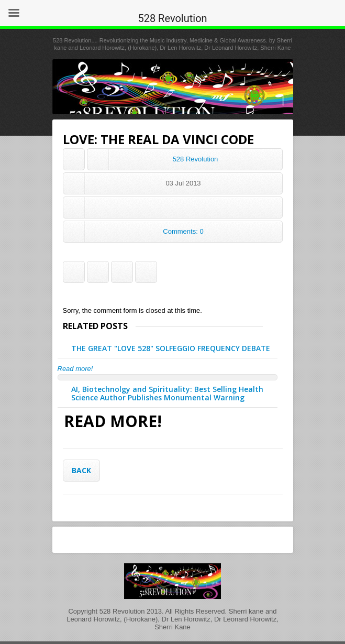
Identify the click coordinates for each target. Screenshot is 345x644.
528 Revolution (196, 159)
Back (81, 470)
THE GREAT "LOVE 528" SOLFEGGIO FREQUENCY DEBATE (171, 348)
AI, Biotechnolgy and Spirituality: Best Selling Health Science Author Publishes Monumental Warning (167, 393)
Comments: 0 (183, 231)
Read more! (75, 369)
